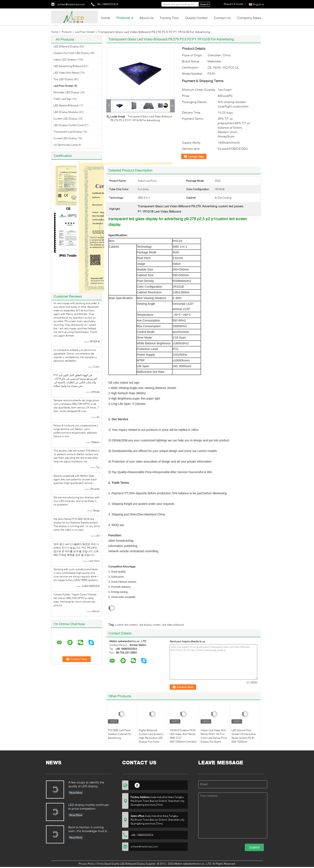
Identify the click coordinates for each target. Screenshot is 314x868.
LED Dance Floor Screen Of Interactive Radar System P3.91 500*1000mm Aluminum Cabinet (244, 738)
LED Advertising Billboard (68, 66)
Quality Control (196, 18)
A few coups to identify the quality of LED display (86, 784)
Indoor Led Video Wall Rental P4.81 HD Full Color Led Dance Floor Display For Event (214, 736)
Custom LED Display (65, 119)
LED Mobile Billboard (66, 105)
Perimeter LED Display (66, 92)
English (258, 4)
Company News (249, 18)
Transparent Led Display (68, 132)
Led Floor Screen (85, 32)
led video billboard (173, 625)
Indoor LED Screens (65, 60)
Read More (76, 793)
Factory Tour (169, 18)
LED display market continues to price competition (89, 807)
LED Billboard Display (66, 46)
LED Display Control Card (68, 125)
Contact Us (222, 18)
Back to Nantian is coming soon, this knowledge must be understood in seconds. (89, 829)
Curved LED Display (65, 138)
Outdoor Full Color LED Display (72, 53)
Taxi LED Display (63, 79)
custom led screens (126, 625)
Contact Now (196, 157)
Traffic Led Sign (63, 99)
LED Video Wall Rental (66, 73)
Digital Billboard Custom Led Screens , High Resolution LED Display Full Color (151, 736)
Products (123, 18)
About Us (147, 18)
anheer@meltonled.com (71, 4)
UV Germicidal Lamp (65, 145)
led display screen (150, 625)
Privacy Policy (87, 864)
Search (204, 4)
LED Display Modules (66, 112)
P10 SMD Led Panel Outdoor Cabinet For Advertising (120, 734)
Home (105, 18)
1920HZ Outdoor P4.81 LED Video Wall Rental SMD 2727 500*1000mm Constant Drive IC (183, 738)
